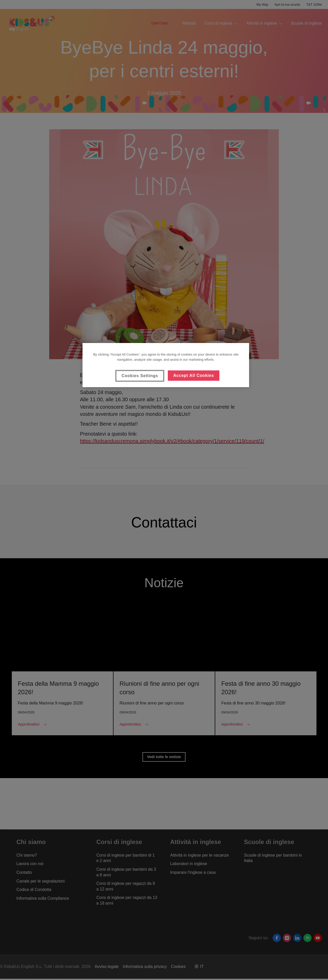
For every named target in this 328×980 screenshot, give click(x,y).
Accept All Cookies (194, 375)
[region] (166, 365)
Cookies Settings (140, 376)
